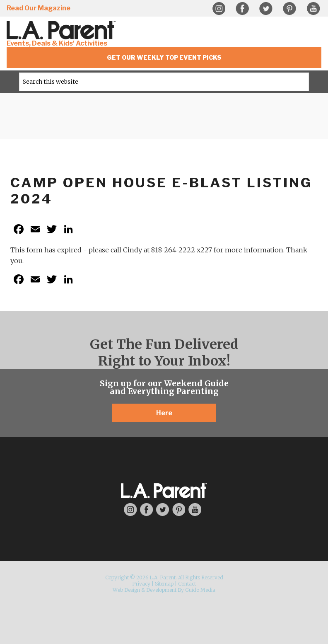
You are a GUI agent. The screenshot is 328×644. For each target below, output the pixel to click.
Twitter (266, 9)
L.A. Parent (63, 30)
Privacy (141, 584)
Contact (187, 584)
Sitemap (164, 584)
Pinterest (289, 9)
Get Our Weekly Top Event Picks (164, 57)
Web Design (126, 590)
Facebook (242, 9)
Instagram (219, 9)
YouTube (313, 9)
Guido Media (200, 590)
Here (164, 413)
